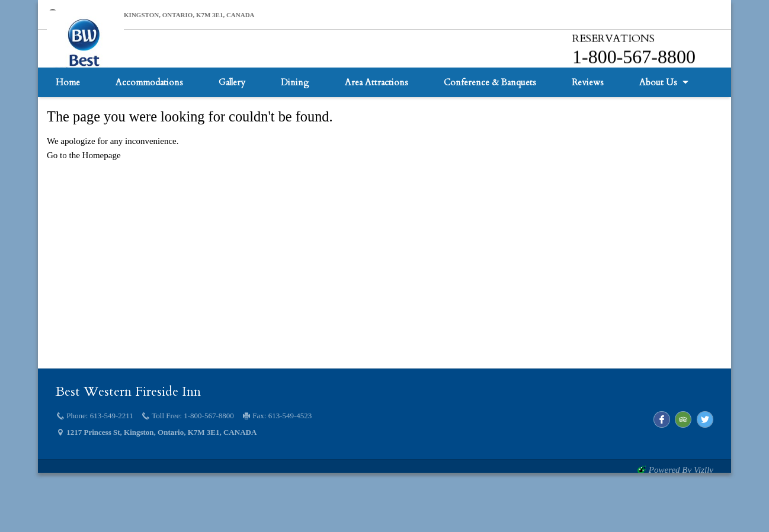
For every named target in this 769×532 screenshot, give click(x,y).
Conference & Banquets (490, 139)
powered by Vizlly (681, 470)
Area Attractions (377, 139)
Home (68, 139)
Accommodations (149, 139)
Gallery (232, 139)
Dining (295, 139)
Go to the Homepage (84, 155)
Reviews (588, 139)
